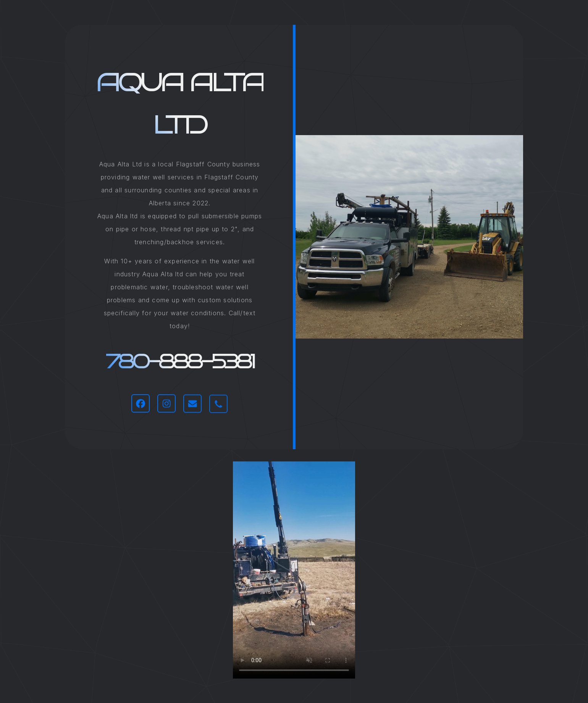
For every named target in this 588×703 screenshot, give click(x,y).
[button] (141, 403)
